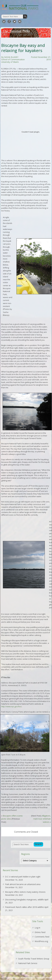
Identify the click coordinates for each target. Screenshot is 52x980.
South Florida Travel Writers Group (34, 959)
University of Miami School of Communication (29, 977)
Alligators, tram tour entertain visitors (42, 819)
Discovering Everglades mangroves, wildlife (24, 900)
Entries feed (40, 932)
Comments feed (42, 937)
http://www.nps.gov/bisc (12, 706)
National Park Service (28, 963)
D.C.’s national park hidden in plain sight (23, 877)
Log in (37, 928)
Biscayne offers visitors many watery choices (25, 892)
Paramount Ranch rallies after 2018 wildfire (24, 907)
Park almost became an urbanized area (23, 884)
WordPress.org (41, 941)
